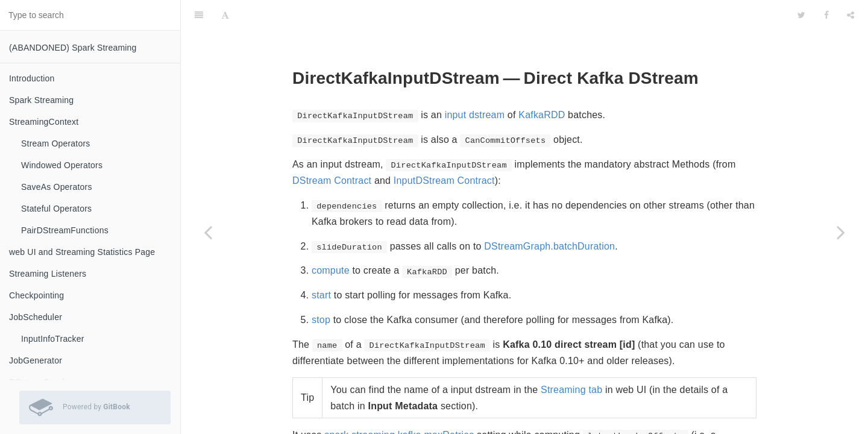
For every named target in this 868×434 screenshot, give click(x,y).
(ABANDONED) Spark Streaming (73, 48)
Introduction (32, 78)
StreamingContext (44, 122)
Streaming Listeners (48, 274)
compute (331, 240)
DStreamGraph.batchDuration (549, 216)
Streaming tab (571, 360)
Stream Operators (55, 143)
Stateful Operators (56, 209)
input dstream (475, 85)
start (321, 265)
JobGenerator (36, 360)
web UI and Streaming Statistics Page (82, 252)
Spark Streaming (41, 100)
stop (321, 290)
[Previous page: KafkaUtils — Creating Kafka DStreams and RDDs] (208, 232)
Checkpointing (36, 295)
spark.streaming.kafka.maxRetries (399, 405)
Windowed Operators (62, 165)
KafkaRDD (542, 85)
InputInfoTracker (53, 339)
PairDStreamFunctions (65, 230)
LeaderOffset (555, 421)
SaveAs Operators (57, 187)
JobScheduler (36, 317)
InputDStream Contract (444, 150)
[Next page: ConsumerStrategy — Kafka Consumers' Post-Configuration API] (841, 232)
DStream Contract (332, 150)
